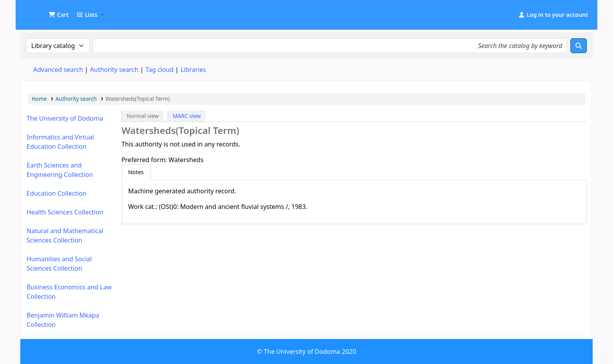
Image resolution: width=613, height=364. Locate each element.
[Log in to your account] (553, 15)
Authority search (114, 70)
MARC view (187, 116)
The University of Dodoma (65, 118)
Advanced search (58, 70)
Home (39, 99)
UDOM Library (41, 11)
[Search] (579, 46)
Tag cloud (160, 70)
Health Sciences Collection (65, 212)
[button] (58, 15)
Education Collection (56, 193)
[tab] (136, 172)
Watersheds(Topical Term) (138, 99)
